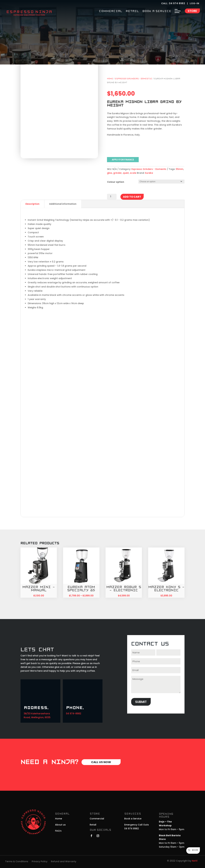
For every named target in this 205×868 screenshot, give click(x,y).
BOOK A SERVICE (157, 11)
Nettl (195, 861)
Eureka (149, 173)
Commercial (97, 819)
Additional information (63, 204)
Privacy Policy (40, 862)
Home (110, 79)
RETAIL (132, 11)
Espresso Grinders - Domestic (134, 79)
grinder (117, 173)
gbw (110, 173)
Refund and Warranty (64, 862)
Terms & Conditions (17, 862)
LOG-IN (195, 3)
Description (32, 204)
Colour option (116, 182)
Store (192, 11)
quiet (126, 173)
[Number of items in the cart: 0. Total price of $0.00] (193, 850)
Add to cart (132, 197)
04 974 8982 (177, 3)
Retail (93, 825)
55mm (180, 169)
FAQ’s (58, 831)
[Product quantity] (112, 197)
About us (60, 825)
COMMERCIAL (111, 11)
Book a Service (133, 819)
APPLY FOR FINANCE (123, 160)
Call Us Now (101, 762)
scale (133, 173)
